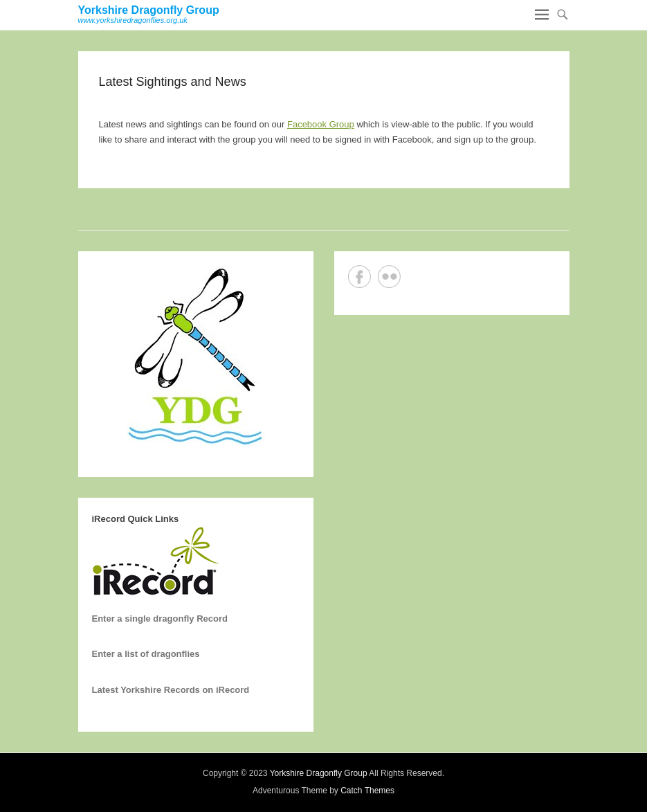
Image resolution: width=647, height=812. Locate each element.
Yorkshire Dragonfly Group (149, 10)
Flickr (389, 277)
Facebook (359, 277)
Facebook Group (321, 124)
